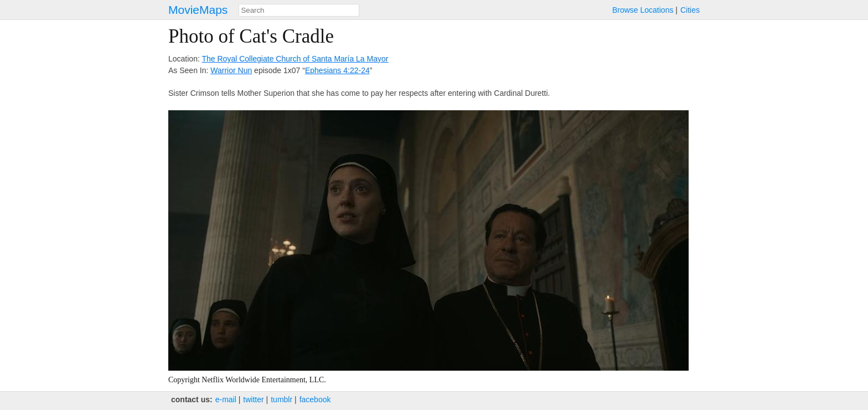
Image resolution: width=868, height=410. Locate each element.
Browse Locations (643, 10)
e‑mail (226, 399)
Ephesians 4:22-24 (337, 70)
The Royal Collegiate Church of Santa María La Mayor (295, 59)
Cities (690, 10)
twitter (253, 399)
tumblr (281, 399)
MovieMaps (198, 10)
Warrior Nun (231, 70)
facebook (315, 399)
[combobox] (299, 10)
